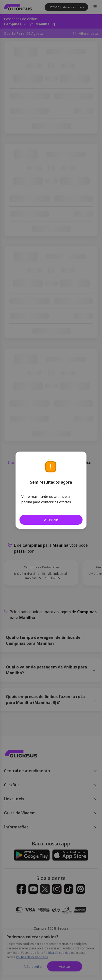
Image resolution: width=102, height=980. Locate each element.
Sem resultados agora (51, 482)
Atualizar (51, 520)
